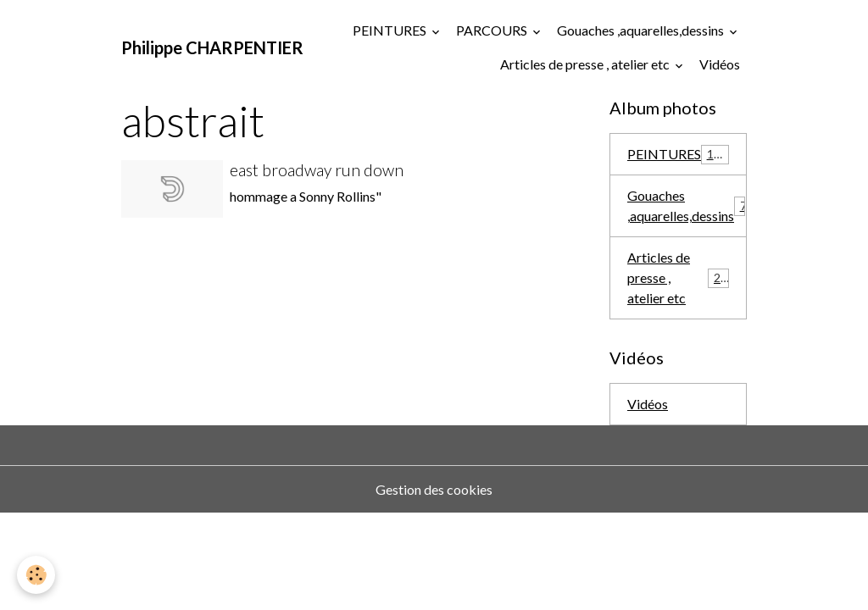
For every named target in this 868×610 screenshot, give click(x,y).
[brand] (212, 47)
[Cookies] (36, 575)
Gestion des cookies (434, 489)
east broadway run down (317, 170)
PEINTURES (391, 30)
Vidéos (720, 64)
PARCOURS (493, 30)
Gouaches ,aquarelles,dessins (642, 30)
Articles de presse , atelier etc (586, 64)
